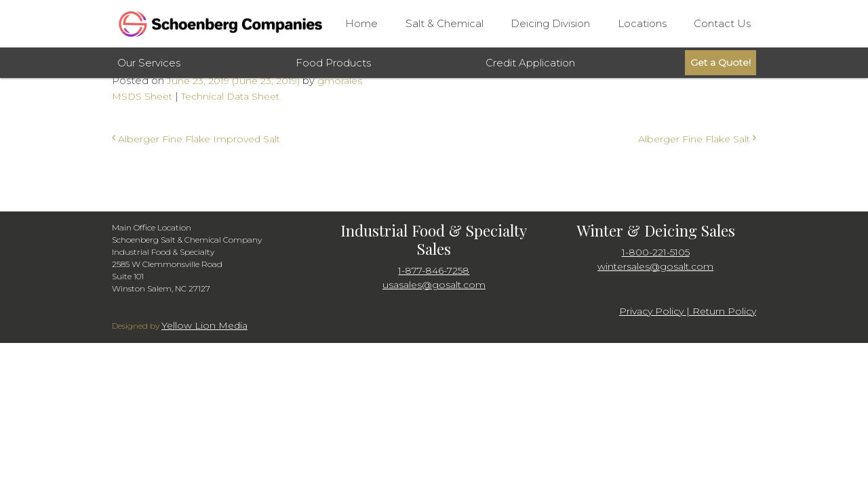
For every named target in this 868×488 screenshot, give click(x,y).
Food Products (333, 63)
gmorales (338, 81)
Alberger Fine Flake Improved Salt (196, 139)
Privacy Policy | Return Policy (688, 311)
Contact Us (722, 23)
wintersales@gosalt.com (655, 266)
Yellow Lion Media (204, 325)
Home (361, 23)
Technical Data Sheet (230, 96)
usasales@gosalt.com (434, 285)
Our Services (149, 63)
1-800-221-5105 (656, 252)
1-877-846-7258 (434, 270)
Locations (642, 23)
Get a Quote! (721, 62)
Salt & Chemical (445, 23)
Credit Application (530, 63)
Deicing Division (550, 23)
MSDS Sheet (142, 96)
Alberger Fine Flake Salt (697, 139)
